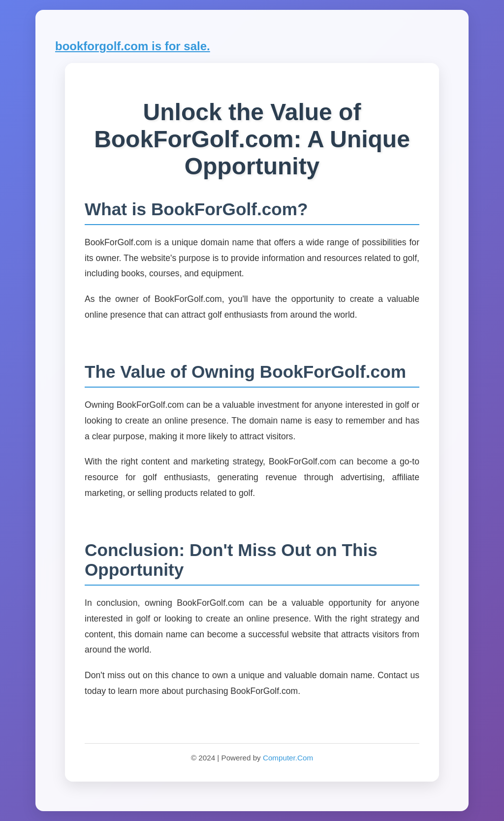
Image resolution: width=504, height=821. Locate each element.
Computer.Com (288, 758)
